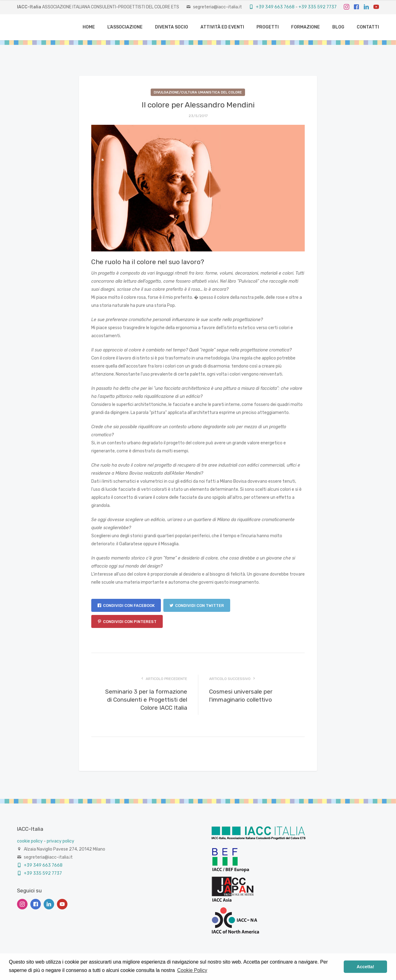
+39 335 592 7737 (318, 7)
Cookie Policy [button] (192, 970)
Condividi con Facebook (126, 605)
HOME (89, 27)
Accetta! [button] (366, 967)
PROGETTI (268, 27)
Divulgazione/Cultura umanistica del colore (198, 92)
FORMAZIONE (306, 27)
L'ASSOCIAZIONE (125, 27)
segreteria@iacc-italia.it (217, 7)
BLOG (338, 27)
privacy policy (60, 841)
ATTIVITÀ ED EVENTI (222, 27)
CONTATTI (368, 27)
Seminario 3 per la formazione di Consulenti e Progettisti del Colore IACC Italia (146, 700)
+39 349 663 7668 (272, 7)
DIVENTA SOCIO (172, 27)
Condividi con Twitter (197, 605)
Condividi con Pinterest (127, 622)
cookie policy (30, 841)
